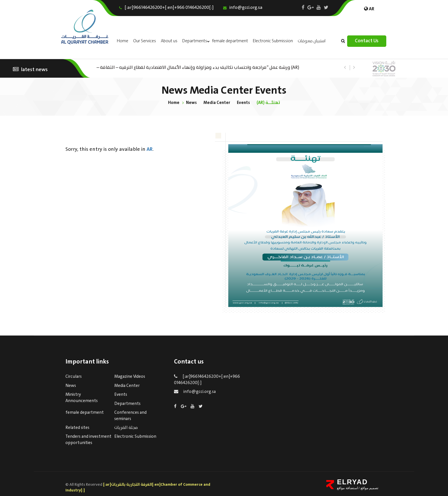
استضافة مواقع (347, 488)
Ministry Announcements (82, 398)
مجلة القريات (126, 428)
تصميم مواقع (369, 488)
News (191, 103)
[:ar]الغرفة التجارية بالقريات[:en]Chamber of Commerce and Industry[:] (138, 487)
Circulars (74, 377)
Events (244, 103)
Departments (195, 41)
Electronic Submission (273, 41)
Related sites (77, 428)
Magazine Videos (130, 377)
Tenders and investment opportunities (88, 440)
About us (169, 41)
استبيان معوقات (312, 41)
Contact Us (367, 41)
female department (230, 41)
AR (150, 149)
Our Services (145, 41)
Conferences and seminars (130, 416)
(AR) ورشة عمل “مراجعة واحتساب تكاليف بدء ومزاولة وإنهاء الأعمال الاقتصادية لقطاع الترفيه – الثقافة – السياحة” (198, 67)
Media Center (217, 103)
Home (123, 41)
